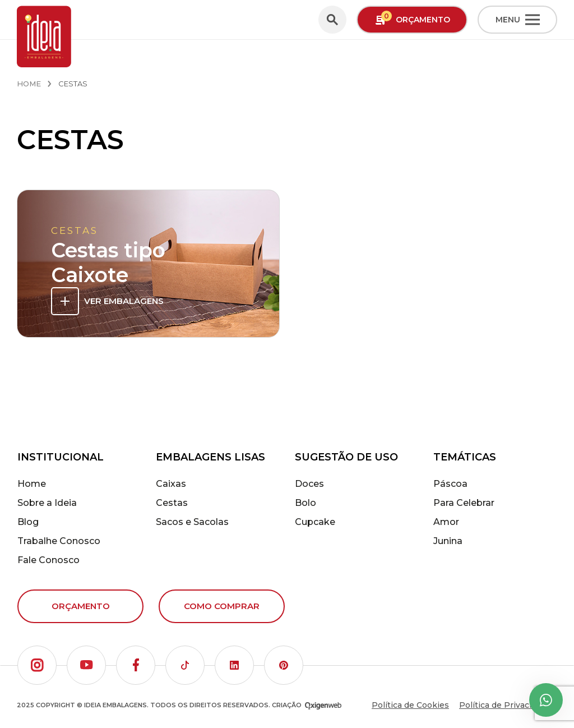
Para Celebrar (464, 503)
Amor (446, 522)
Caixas (171, 484)
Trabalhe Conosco (59, 541)
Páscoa (450, 484)
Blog (28, 522)
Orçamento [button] (412, 19)
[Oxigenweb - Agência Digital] (323, 705)
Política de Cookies (410, 705)
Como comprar (222, 606)
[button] (37, 665)
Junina (448, 541)
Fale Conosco (48, 560)
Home (29, 84)
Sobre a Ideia (47, 503)
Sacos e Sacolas (192, 522)
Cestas (172, 503)
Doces (309, 484)
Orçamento (81, 606)
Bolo (305, 503)
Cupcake (315, 522)
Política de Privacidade (505, 705)
